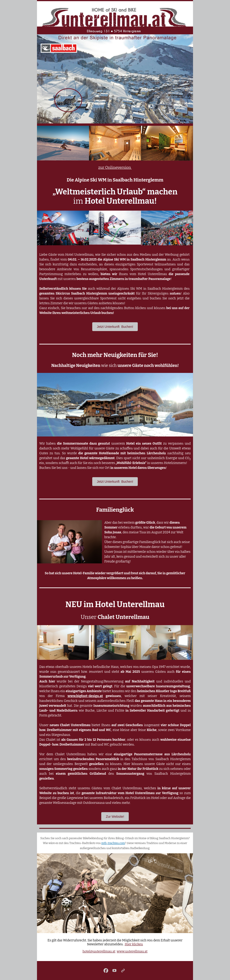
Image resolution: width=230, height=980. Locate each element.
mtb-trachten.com (113, 843)
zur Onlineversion (115, 167)
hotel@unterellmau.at (99, 951)
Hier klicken (134, 944)
